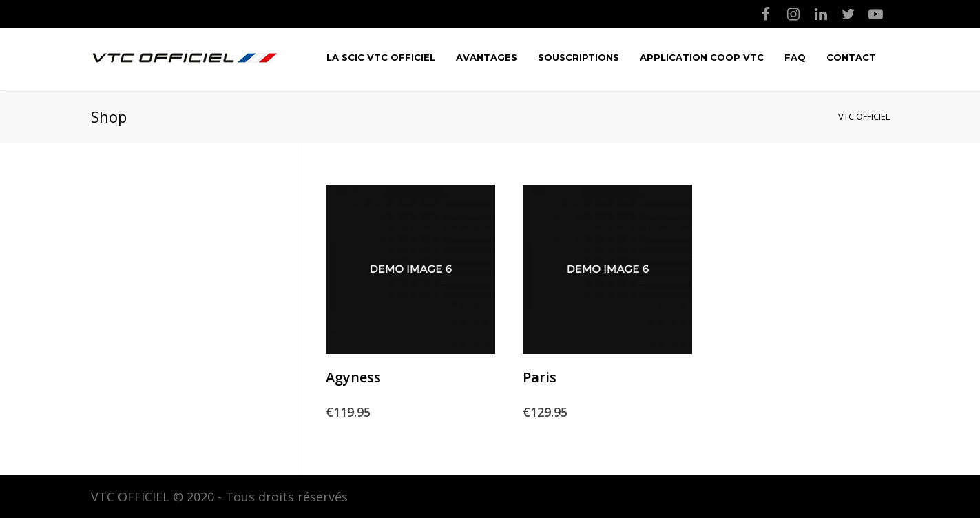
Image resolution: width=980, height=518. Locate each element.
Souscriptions (578, 57)
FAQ (795, 57)
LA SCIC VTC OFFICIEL (381, 57)
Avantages (487, 57)
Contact (851, 57)
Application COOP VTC (702, 57)
